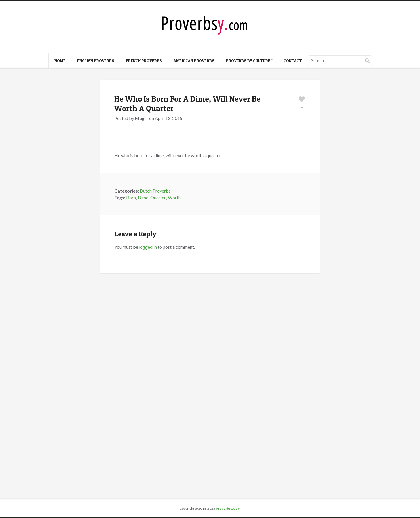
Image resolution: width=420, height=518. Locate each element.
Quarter (158, 197)
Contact (293, 61)
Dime (143, 197)
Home (60, 61)
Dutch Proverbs (155, 191)
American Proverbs (194, 61)
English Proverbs (96, 61)
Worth (174, 197)
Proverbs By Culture (248, 61)
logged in (148, 247)
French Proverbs (144, 61)
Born (131, 197)
